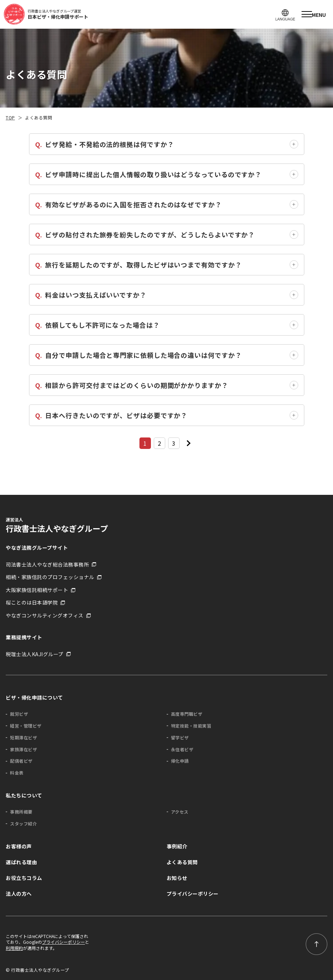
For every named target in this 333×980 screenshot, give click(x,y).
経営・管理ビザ (26, 726)
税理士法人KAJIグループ (35, 654)
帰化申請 (180, 761)
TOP (10, 117)
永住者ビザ (182, 749)
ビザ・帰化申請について (34, 697)
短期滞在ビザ (23, 738)
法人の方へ (19, 894)
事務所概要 (21, 812)
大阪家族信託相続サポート (37, 590)
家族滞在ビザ (23, 749)
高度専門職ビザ (187, 714)
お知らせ (177, 878)
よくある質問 (182, 862)
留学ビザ (180, 738)
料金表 (17, 773)
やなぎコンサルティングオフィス (45, 616)
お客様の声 (19, 846)
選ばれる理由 (21, 862)
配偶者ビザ (21, 761)
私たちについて (24, 795)
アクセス (180, 812)
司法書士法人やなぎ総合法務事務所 (47, 565)
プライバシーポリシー (193, 894)
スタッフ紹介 (23, 824)
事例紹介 (177, 846)
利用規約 (14, 948)
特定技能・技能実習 (191, 726)
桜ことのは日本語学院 (32, 603)
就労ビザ (19, 714)
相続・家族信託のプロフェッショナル (50, 577)
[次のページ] (188, 443)
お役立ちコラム (24, 878)
